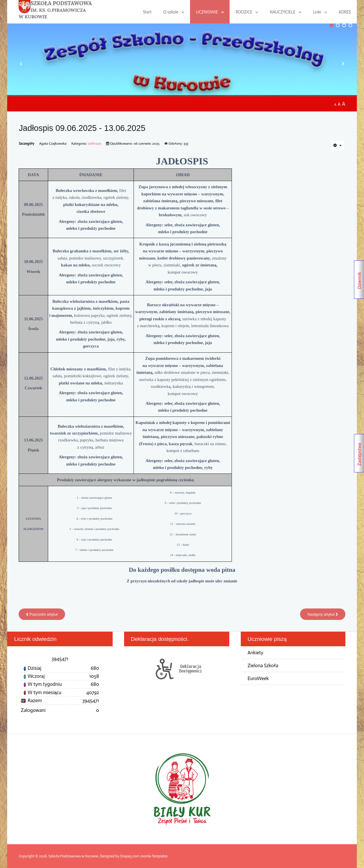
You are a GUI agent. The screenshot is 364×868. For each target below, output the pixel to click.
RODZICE (244, 12)
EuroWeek (259, 679)
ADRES (345, 12)
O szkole (171, 12)
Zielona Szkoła (263, 666)
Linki (317, 12)
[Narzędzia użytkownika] (337, 145)
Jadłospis (95, 143)
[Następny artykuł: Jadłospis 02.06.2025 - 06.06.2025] (322, 614)
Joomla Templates (154, 856)
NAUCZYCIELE (283, 12)
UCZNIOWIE (207, 12)
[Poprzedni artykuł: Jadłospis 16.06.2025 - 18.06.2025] (42, 614)
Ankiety (256, 653)
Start (147, 12)
